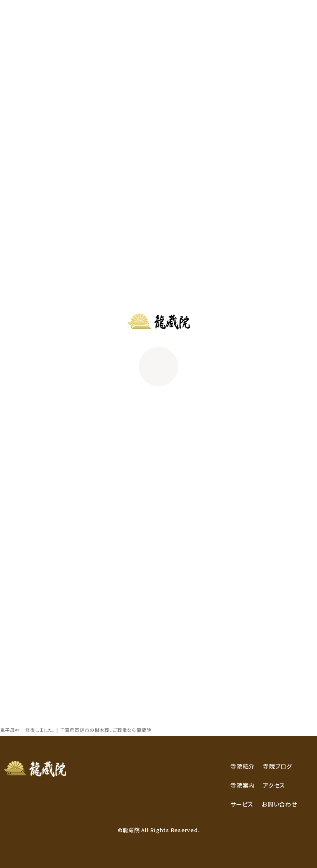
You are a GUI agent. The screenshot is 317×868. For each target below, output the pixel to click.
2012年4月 (21, 700)
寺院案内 (242, 785)
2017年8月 (21, 623)
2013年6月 (21, 667)
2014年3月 (21, 656)
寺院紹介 (242, 766)
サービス (242, 804)
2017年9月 (21, 612)
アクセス (274, 785)
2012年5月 (21, 689)
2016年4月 (21, 645)
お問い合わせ (279, 804)
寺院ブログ (278, 766)
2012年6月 (21, 678)
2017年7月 (21, 634)
